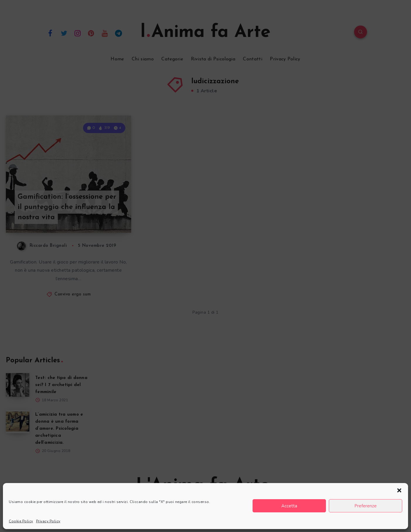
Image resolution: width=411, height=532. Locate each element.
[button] (399, 490)
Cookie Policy (21, 521)
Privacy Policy (48, 521)
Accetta (289, 506)
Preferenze (366, 506)
